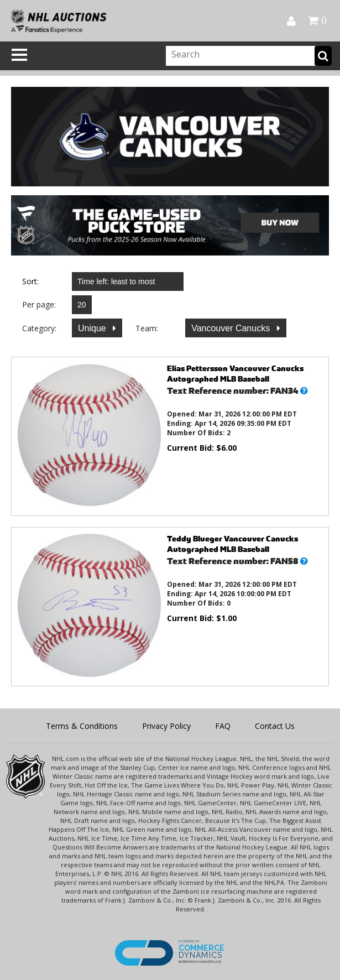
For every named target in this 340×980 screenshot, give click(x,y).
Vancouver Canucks (232, 328)
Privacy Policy (166, 726)
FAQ (223, 726)
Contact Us (275, 726)
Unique (93, 328)
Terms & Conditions (82, 726)
